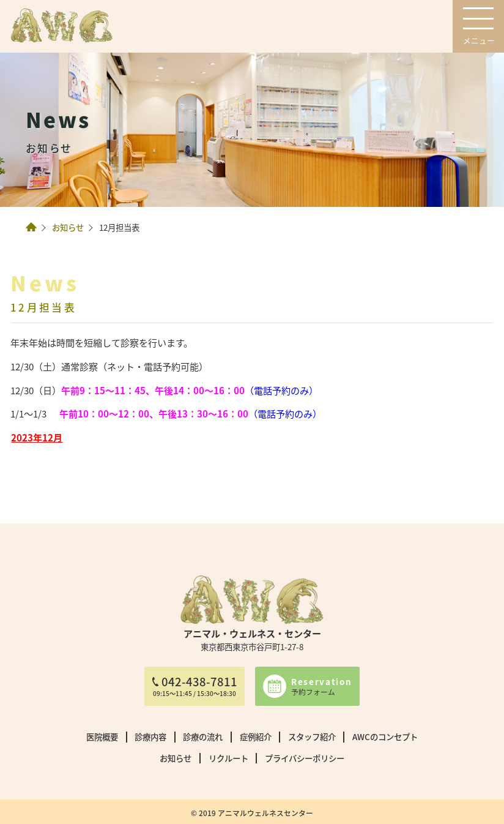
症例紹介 (256, 736)
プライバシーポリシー (305, 758)
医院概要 (102, 736)
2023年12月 (37, 437)
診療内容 (150, 736)
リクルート (228, 758)
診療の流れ (203, 736)
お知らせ (68, 227)
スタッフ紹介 (312, 736)
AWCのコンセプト (385, 736)
